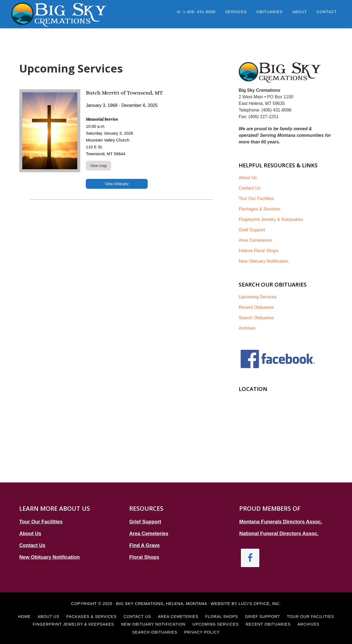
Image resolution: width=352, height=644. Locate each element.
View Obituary (117, 184)
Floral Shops (144, 557)
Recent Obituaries (256, 307)
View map (98, 166)
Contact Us (250, 188)
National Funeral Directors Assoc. (279, 534)
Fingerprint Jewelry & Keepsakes (271, 219)
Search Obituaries (256, 318)
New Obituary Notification (264, 261)
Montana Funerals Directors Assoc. (281, 522)
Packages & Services (259, 209)
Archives (247, 328)
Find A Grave (145, 545)
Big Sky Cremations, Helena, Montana (161, 603)
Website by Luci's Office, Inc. (246, 603)
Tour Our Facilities (256, 199)
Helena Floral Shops (259, 251)
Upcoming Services (258, 297)
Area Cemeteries (255, 240)
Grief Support (252, 230)
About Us (248, 178)
